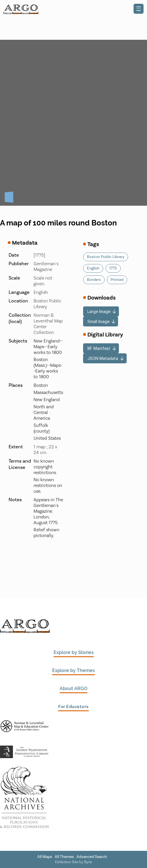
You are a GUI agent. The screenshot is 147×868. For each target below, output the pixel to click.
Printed (117, 280)
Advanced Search (92, 857)
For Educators (73, 707)
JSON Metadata (103, 358)
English (93, 268)
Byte (88, 862)
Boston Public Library (106, 257)
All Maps (45, 857)
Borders (94, 280)
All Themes (64, 857)
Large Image (99, 311)
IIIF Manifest (99, 348)
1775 (113, 268)
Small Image (98, 321)
